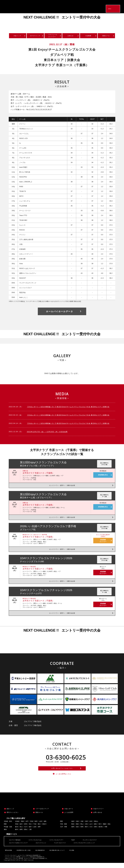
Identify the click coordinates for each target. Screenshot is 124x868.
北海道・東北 (8, 826)
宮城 (31, 826)
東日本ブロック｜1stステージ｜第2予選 (35, 536)
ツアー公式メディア (42, 814)
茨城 (16, 829)
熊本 (86, 832)
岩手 (27, 826)
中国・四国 (63, 829)
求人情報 (71, 854)
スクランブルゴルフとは (38, 845)
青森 (22, 826)
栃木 (21, 829)
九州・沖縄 (63, 832)
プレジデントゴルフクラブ (98, 845)
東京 (39, 829)
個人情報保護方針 (39, 854)
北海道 (17, 826)
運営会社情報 (8, 854)
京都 (77, 826)
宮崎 (95, 832)
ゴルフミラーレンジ (45, 848)
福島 (45, 826)
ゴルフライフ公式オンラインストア (20, 848)
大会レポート (69, 814)
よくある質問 (69, 817)
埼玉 (30, 829)
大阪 (82, 826)
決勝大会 (25, 472)
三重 (30, 834)
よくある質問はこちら (63, 779)
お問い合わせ (98, 817)
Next (118, 22)
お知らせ (71, 36)
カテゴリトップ (35, 36)
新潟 (16, 832)
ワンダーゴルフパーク (66, 848)
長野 (39, 832)
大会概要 (88, 36)
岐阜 (16, 834)
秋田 (36, 826)
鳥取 (73, 829)
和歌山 (96, 826)
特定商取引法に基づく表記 (23, 854)
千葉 (35, 829)
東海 (5, 834)
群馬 (26, 829)
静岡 (21, 834)
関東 (5, 829)
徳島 (95, 829)
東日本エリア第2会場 (29, 568)
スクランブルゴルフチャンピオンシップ (93, 848)
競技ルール (106, 36)
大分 (91, 832)
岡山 (82, 829)
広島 (86, 829)
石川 (26, 832)
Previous (6, 22)
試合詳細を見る (103, 476)
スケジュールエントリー (53, 36)
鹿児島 (101, 832)
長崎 (82, 832)
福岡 (73, 832)
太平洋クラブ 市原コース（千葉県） (38, 474)
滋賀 (73, 826)
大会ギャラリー (98, 814)
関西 (61, 826)
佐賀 (77, 832)
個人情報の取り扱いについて (56, 854)
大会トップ (17, 36)
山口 (91, 829)
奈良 (91, 826)
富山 (21, 832)
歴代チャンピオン (13, 817)
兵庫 (86, 826)
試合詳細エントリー (103, 542)
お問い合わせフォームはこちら (62, 771)
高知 (109, 829)
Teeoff (80, 845)
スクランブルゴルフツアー (62, 845)
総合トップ (10, 814)
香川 (100, 829)
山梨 (35, 832)
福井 (30, 832)
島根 (77, 829)
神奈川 (44, 829)
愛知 (26, 834)
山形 (40, 826)
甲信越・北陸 (8, 832)
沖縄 (106, 832)
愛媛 (104, 829)
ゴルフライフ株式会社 (16, 845)
